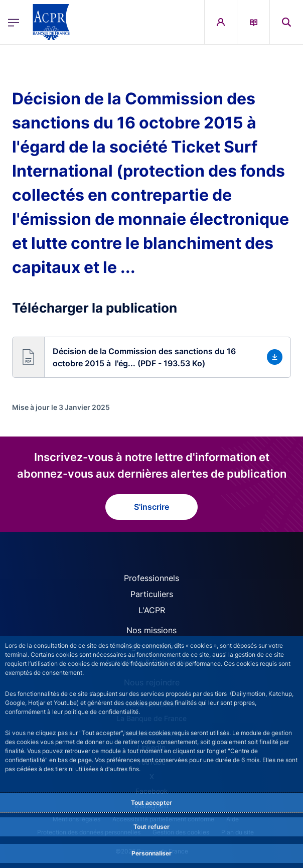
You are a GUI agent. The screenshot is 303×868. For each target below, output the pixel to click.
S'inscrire (151, 507)
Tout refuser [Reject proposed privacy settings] (151, 827)
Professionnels (151, 578)
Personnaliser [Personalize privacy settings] (151, 853)
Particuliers (152, 594)
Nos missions (151, 630)
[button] (151, 357)
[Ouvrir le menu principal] (14, 22)
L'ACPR (152, 610)
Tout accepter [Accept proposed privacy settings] (151, 803)
